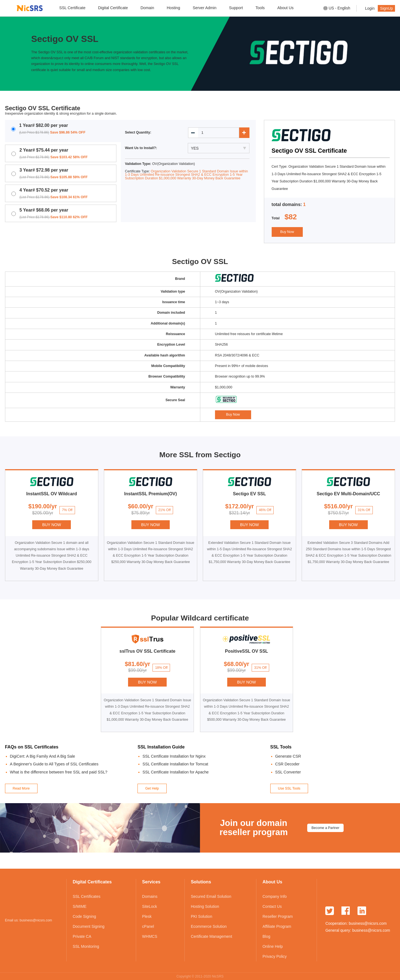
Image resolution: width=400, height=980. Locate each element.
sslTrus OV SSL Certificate (147, 651)
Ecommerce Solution (209, 926)
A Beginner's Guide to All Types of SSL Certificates (54, 764)
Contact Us (272, 906)
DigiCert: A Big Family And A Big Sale (43, 756)
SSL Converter (288, 772)
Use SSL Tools (289, 788)
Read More (21, 788)
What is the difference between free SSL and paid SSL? (59, 772)
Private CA (82, 936)
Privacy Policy (275, 956)
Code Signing (84, 916)
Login (370, 8)
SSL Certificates (87, 896)
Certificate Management (212, 936)
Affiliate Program (277, 926)
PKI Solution (202, 916)
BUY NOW (52, 525)
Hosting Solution (205, 906)
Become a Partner (325, 828)
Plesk (147, 916)
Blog (266, 936)
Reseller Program (278, 916)
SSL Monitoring (86, 946)
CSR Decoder (287, 764)
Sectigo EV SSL (250, 494)
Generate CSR (288, 756)
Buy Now (287, 232)
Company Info (275, 896)
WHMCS (150, 936)
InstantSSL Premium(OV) (151, 494)
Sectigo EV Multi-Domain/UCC (348, 494)
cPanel (148, 926)
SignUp (386, 8)
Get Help (152, 788)
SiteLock (150, 906)
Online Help (273, 946)
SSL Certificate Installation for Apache (176, 772)
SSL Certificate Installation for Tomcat (175, 764)
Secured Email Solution (211, 896)
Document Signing (89, 926)
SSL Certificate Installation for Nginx (174, 756)
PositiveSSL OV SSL (247, 651)
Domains (150, 896)
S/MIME (80, 906)
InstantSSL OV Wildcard (52, 494)
